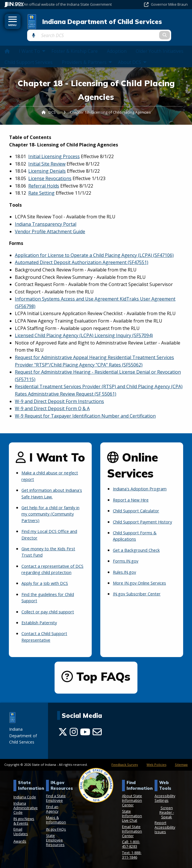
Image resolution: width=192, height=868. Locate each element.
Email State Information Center (132, 829)
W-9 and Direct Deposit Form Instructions (59, 393)
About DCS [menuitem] (133, 54)
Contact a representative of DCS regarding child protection (51, 564)
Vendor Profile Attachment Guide (50, 223)
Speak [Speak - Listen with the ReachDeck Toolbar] (167, 815)
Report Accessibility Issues (165, 825)
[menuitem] (7, 43)
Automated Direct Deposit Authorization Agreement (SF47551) (82, 254)
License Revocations (50, 170)
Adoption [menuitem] (117, 43)
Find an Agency (52, 807)
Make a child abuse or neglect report (45, 468)
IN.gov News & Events (24, 819)
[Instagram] (74, 730)
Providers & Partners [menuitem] (88, 54)
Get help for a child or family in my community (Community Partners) (53, 506)
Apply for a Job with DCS (47, 581)
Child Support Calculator (139, 502)
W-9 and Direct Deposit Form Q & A (52, 400)
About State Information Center (132, 798)
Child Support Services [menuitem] (29, 54)
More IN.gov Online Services (143, 581)
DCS (52, 104)
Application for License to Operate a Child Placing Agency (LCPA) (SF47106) (94, 247)
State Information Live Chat (132, 814)
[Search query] (163, 23)
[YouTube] (85, 730)
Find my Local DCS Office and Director (52, 526)
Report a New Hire (133, 492)
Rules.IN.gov (126, 570)
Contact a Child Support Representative (47, 635)
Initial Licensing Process (54, 148)
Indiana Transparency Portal (46, 216)
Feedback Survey (125, 763)
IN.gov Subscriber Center (140, 592)
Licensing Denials (47, 163)
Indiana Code (25, 795)
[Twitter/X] (63, 730)
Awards (20, 839)
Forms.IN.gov (127, 559)
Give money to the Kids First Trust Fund (51, 543)
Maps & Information (56, 817)
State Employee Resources (55, 838)
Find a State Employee (56, 796)
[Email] (97, 730)
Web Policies (156, 763)
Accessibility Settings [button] (165, 796)
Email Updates (21, 829)
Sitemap (181, 763)
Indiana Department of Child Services (85, 23)
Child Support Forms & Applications (137, 534)
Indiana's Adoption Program (143, 481)
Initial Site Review (47, 155)
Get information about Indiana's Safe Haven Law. (49, 485)
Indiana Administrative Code (26, 806)
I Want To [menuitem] (33, 43)
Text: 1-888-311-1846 (132, 853)
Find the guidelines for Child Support (51, 595)
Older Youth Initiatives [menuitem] (160, 43)
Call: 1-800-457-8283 (131, 842)
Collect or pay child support (51, 610)
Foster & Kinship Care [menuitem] (75, 43)
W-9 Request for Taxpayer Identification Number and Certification (85, 407)
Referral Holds (44, 177)
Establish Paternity (42, 621)
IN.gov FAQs (56, 827)
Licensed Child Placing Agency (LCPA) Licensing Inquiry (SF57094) (84, 327)
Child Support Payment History (138, 517)
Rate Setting (41, 184)
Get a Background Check (139, 548)
